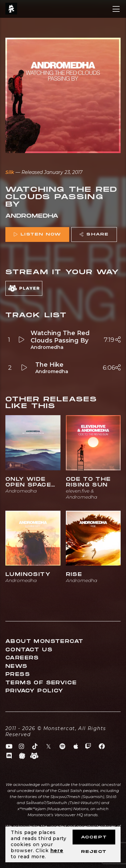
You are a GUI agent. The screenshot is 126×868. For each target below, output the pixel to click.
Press (18, 674)
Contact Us (29, 650)
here (57, 851)
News (16, 666)
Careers (22, 658)
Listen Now (37, 234)
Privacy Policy (34, 691)
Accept (94, 837)
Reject (94, 852)
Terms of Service (41, 683)
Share (94, 234)
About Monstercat (44, 641)
